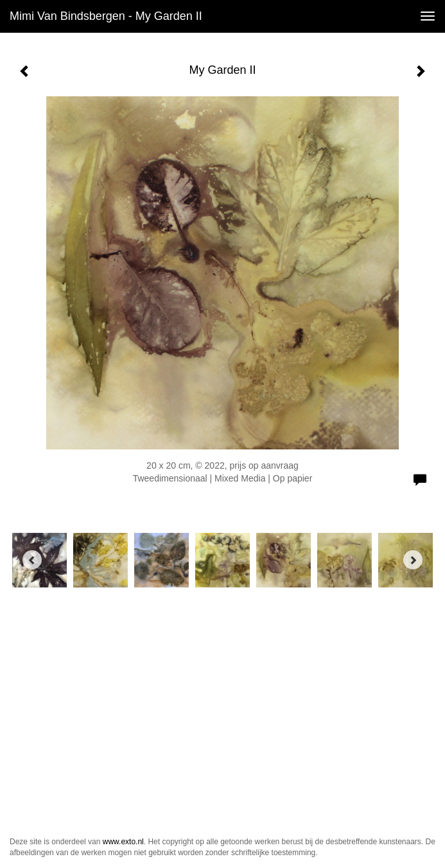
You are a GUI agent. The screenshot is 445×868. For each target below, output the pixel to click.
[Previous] (32, 560)
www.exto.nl (123, 842)
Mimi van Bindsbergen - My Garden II (106, 16)
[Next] (413, 560)
